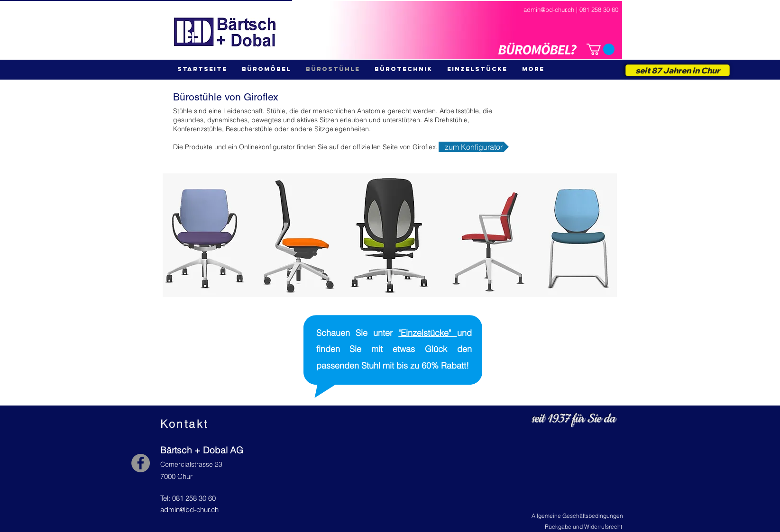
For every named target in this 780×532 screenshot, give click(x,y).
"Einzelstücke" (427, 333)
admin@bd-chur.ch (189, 509)
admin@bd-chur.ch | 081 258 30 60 (571, 9)
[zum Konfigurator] (474, 147)
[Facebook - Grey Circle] (141, 463)
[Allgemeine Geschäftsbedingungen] (577, 516)
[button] (601, 49)
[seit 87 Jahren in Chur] (678, 70)
